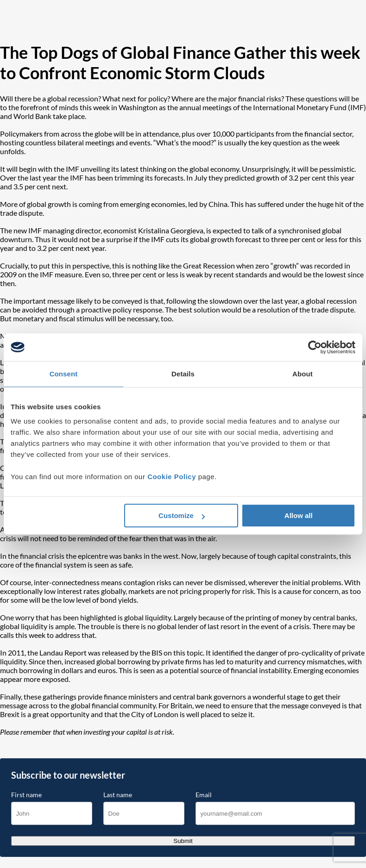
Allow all (299, 515)
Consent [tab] (64, 374)
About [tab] (303, 374)
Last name (118, 795)
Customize (182, 515)
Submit (183, 841)
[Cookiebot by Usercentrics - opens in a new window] (315, 347)
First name (26, 795)
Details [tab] (183, 374)
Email (204, 795)
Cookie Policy (172, 477)
